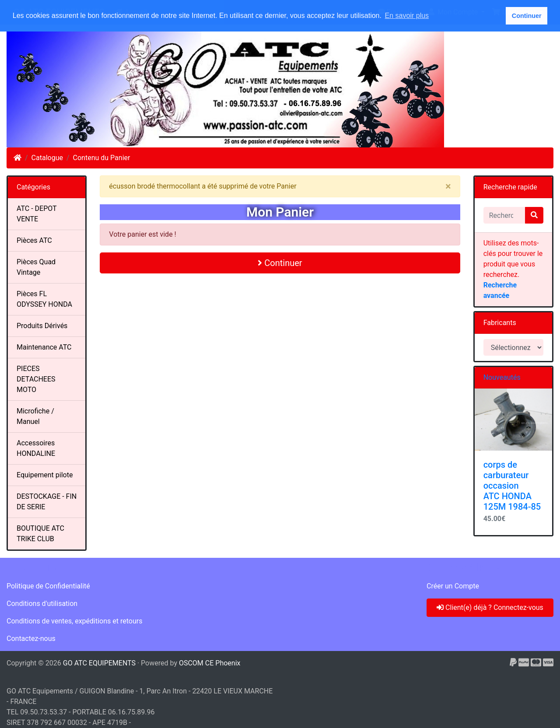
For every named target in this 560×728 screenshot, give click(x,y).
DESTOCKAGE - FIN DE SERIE (47, 502)
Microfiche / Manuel (35, 416)
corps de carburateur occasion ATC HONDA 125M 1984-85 (512, 486)
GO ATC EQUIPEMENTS (99, 663)
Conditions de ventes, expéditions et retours (74, 621)
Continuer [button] (527, 16)
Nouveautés (502, 377)
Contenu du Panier (102, 158)
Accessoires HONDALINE (36, 448)
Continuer (280, 263)
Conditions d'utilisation (42, 604)
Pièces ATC (34, 240)
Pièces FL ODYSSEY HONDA (44, 299)
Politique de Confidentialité (48, 586)
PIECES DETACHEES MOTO (36, 379)
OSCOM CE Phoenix (210, 663)
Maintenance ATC (44, 347)
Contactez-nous (31, 639)
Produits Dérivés (42, 326)
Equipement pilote (45, 475)
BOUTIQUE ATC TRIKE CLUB (40, 534)
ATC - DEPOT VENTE (37, 214)
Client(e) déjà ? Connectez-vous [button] (490, 607)
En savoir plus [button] (407, 16)
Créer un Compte (453, 586)
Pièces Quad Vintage (36, 267)
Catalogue (47, 158)
